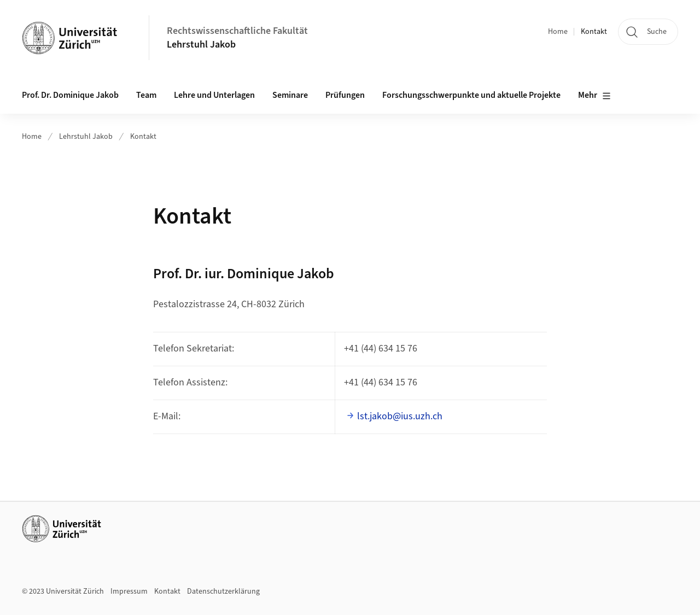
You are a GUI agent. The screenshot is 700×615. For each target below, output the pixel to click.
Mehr (594, 96)
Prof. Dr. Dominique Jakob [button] (70, 95)
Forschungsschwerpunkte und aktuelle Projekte (471, 95)
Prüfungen (345, 95)
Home (558, 32)
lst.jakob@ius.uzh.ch (400, 416)
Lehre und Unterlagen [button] (214, 95)
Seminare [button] (290, 95)
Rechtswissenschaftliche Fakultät (237, 31)
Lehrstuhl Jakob (201, 45)
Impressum (129, 591)
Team (146, 95)
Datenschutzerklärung (223, 591)
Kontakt (594, 32)
